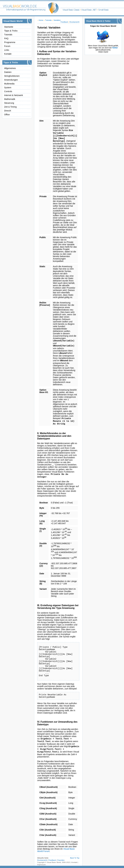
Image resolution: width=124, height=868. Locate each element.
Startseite (9, 27)
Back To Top (75, 858)
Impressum (41, 865)
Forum (7, 46)
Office (7, 115)
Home (41, 20)
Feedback (64, 22)
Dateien (8, 72)
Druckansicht (74, 22)
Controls (8, 91)
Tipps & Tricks (11, 31)
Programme (10, 42)
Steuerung (9, 103)
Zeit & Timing (10, 107)
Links (7, 50)
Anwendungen (11, 80)
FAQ (6, 38)
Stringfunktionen (12, 76)
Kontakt (8, 54)
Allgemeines (10, 68)
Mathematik (10, 99)
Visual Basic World (54, 862)
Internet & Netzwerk (13, 95)
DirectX (8, 111)
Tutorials (8, 35)
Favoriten (61, 860)
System (8, 88)
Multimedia (9, 84)
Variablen (57, 20)
